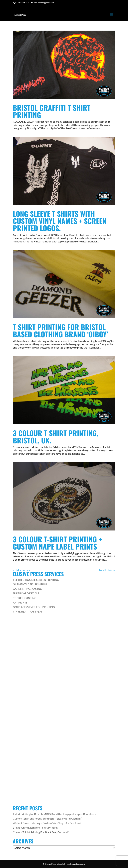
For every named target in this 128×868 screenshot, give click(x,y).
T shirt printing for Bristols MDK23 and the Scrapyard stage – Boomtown (54, 814)
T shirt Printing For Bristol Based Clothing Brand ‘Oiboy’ (60, 330)
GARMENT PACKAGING (27, 589)
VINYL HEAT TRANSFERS (28, 611)
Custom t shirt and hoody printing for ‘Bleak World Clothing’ (47, 818)
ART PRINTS (20, 602)
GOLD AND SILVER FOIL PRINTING (34, 607)
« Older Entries (21, 570)
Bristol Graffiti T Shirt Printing (52, 111)
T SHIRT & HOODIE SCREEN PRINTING (36, 580)
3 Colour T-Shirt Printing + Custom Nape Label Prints (57, 543)
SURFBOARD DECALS (26, 593)
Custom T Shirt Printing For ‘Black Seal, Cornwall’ (41, 832)
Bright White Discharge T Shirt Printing (35, 827)
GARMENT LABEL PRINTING (30, 584)
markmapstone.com (76, 864)
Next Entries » (107, 570)
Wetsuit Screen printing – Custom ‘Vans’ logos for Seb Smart (47, 823)
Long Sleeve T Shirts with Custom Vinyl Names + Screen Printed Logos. (60, 221)
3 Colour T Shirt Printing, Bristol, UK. (56, 437)
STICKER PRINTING (25, 598)
